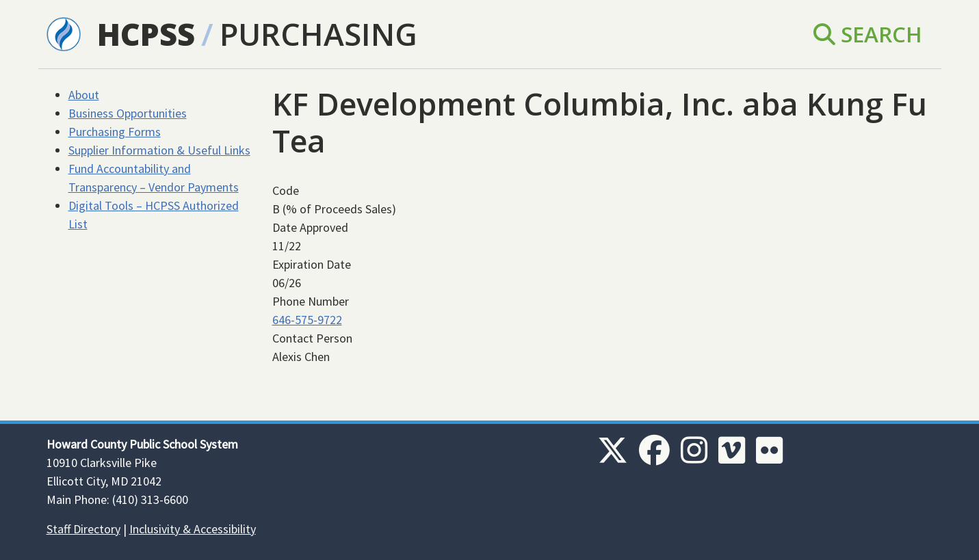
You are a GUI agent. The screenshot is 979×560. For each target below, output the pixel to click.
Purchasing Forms (115, 132)
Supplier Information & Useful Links (159, 150)
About (84, 95)
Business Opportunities (128, 113)
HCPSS (146, 34)
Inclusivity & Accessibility (193, 529)
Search (868, 34)
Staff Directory (83, 529)
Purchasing (318, 34)
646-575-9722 (307, 320)
